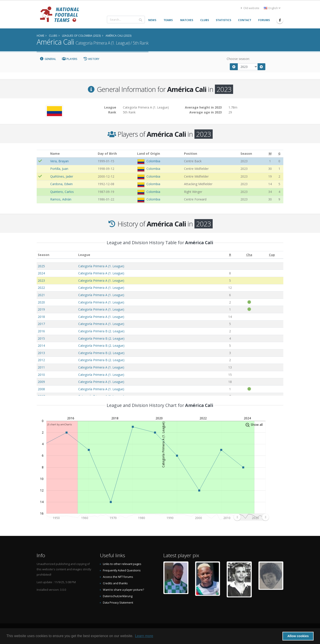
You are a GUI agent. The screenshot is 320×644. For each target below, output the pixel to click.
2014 (41, 346)
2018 (41, 317)
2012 (41, 360)
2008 (41, 389)
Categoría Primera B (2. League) (101, 331)
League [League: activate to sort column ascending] (84, 255)
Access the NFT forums (118, 577)
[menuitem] (251, 517)
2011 (41, 367)
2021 (41, 295)
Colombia (153, 161)
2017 (41, 324)
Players (70, 59)
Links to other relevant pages (122, 564)
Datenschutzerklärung (118, 596)
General (48, 59)
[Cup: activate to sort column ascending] (272, 255)
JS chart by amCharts (60, 424)
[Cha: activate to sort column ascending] (249, 255)
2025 (41, 266)
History (91, 59)
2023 (41, 280)
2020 (41, 302)
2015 (41, 338)
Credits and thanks (115, 583)
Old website (250, 8)
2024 (41, 273)
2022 (41, 288)
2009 (41, 382)
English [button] (272, 8)
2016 (41, 331)
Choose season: (238, 59)
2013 (41, 353)
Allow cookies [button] (298, 636)
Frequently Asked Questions (122, 570)
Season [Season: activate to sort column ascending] (44, 255)
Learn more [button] (144, 636)
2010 (41, 375)
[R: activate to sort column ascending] (230, 255)
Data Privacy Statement (118, 603)
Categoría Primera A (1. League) (101, 266)
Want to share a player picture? (123, 590)
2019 (41, 309)
